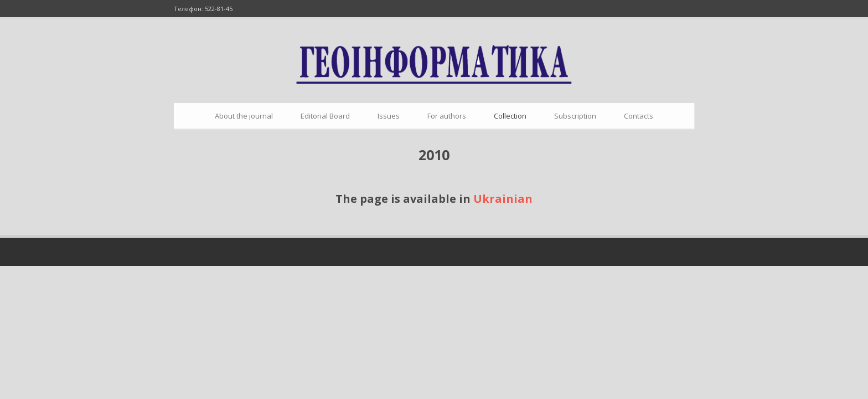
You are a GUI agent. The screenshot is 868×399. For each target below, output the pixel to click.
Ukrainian (503, 199)
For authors (447, 116)
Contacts (639, 116)
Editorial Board (325, 116)
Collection (510, 116)
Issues (389, 116)
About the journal (244, 116)
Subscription (575, 116)
